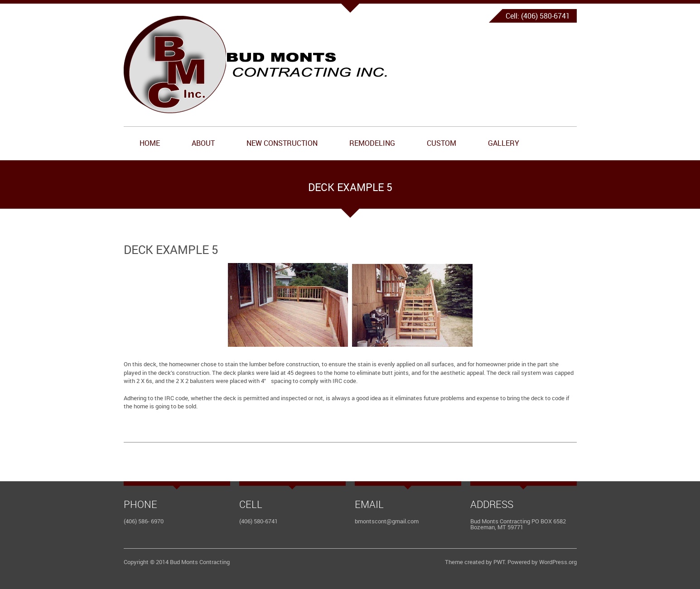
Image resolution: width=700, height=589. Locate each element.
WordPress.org (558, 562)
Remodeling (372, 143)
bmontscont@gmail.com (387, 521)
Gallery (504, 143)
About (203, 143)
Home (150, 143)
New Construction (282, 143)
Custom (442, 143)
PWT (499, 562)
